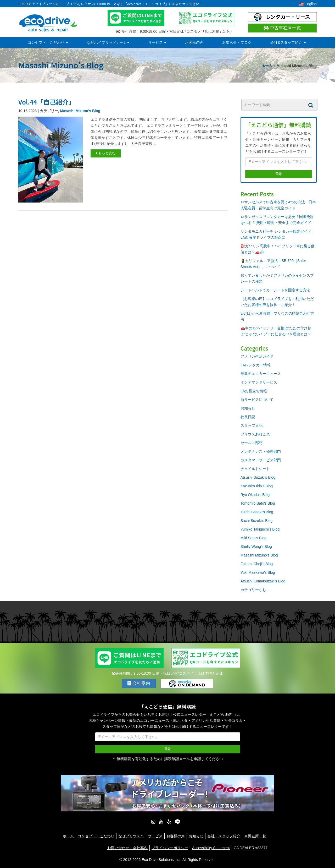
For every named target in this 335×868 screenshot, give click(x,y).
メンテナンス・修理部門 (261, 451)
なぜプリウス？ (131, 836)
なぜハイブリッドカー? (108, 42)
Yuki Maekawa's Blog (258, 572)
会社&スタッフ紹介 (288, 42)
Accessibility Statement (211, 848)
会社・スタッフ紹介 (224, 836)
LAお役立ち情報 (254, 391)
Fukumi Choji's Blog (257, 564)
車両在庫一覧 (255, 836)
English (308, 4)
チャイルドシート (255, 469)
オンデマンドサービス (259, 382)
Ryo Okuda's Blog (255, 495)
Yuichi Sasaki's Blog (257, 512)
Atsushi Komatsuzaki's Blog (263, 581)
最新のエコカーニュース (261, 374)
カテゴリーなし (253, 590)
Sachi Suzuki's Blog (257, 521)
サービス (157, 42)
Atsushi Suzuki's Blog (258, 477)
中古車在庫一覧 (282, 28)
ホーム (267, 66)
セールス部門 (252, 443)
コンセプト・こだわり (48, 42)
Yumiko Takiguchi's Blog (260, 529)
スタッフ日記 (252, 425)
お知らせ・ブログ (237, 42)
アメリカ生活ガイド (257, 356)
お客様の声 (194, 42)
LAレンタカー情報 (256, 365)
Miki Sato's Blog (253, 538)
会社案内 (139, 683)
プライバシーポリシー (170, 848)
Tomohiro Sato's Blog (258, 503)
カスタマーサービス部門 (261, 460)
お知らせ (248, 408)
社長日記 (248, 417)
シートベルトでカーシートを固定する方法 (275, 290)
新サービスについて (257, 400)
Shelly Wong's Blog (256, 547)
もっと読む (106, 153)
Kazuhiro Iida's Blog (257, 486)
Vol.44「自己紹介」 (47, 102)
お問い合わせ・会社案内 (127, 848)
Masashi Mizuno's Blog (80, 111)
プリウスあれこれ (255, 434)
